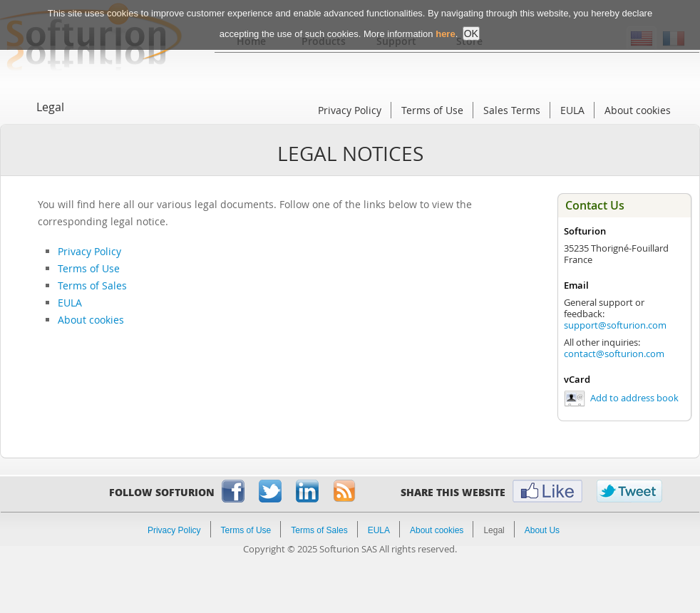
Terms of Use (432, 110)
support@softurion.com (615, 325)
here (445, 25)
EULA (572, 110)
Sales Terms (512, 110)
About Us (542, 530)
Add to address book (634, 398)
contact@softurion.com (614, 354)
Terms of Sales (92, 285)
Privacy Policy (350, 110)
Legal (50, 107)
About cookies (638, 110)
